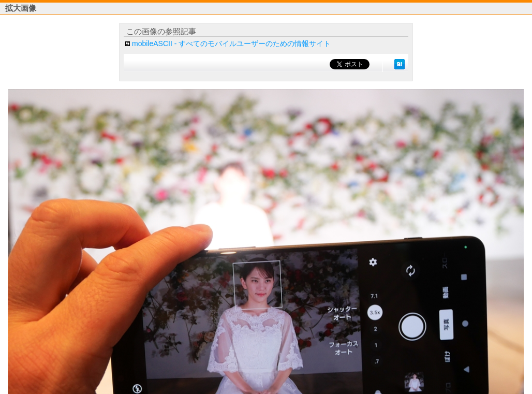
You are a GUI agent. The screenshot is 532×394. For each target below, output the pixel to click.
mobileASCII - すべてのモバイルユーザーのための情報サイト (231, 43)
